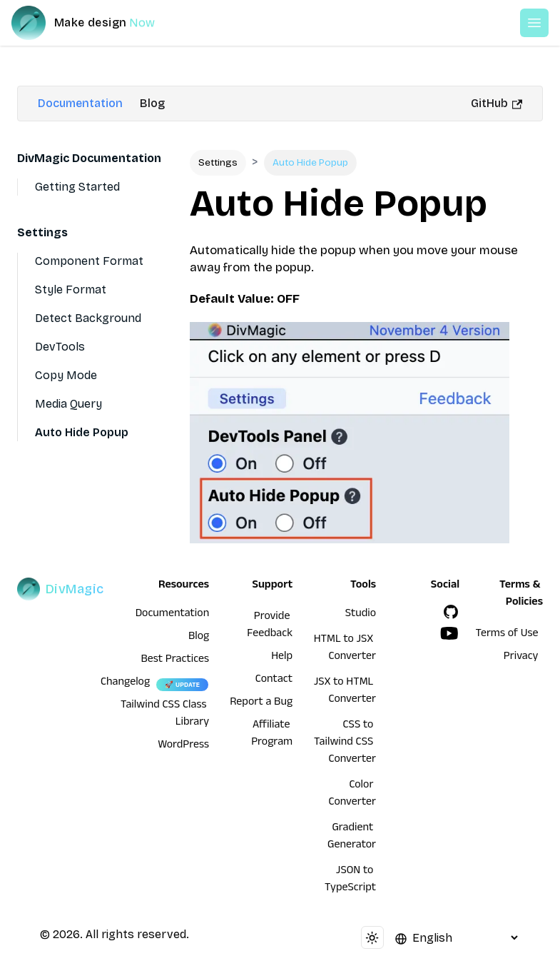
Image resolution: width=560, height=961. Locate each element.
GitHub (497, 103)
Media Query (68, 404)
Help (282, 658)
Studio (361, 615)
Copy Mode (66, 375)
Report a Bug (261, 703)
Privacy (521, 658)
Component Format (89, 261)
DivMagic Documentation (89, 158)
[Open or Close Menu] (534, 23)
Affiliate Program (272, 735)
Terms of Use (507, 635)
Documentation (80, 103)
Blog (152, 103)
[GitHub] (451, 612)
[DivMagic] (97, 23)
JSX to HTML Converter (345, 692)
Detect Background (88, 318)
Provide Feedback (270, 626)
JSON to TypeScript (350, 880)
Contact (274, 680)
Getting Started (77, 187)
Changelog (125, 683)
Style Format (71, 290)
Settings (42, 232)
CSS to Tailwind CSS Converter (345, 743)
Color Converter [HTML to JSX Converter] (353, 795)
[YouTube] (449, 633)
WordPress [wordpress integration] (183, 746)
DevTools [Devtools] (60, 347)
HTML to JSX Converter (345, 649)
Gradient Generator (352, 837)
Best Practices (175, 660)
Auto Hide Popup (82, 432)
